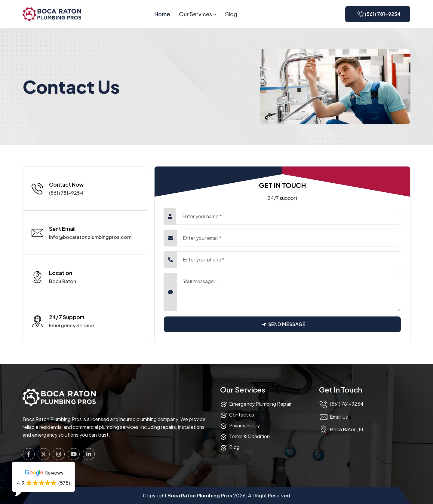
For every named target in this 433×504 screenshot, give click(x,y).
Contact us (242, 415)
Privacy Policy (244, 425)
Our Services (195, 14)
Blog (231, 14)
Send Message (284, 324)
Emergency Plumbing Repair (260, 404)
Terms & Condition (249, 436)
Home (162, 14)
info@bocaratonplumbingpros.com (90, 237)
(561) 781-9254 (66, 193)
